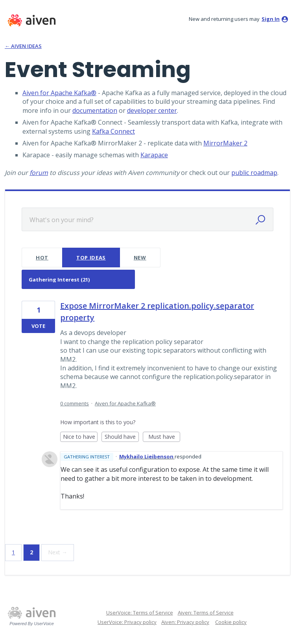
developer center (152, 110)
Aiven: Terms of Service (206, 613)
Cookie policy (231, 622)
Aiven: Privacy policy (185, 622)
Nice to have (80, 437)
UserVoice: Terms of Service (140, 613)
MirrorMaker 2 (225, 143)
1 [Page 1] (13, 552)
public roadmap (254, 173)
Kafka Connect (113, 131)
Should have (122, 437)
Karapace (154, 155)
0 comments (75, 403)
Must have (164, 437)
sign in (271, 19)
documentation (95, 110)
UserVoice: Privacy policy (127, 622)
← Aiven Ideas (23, 46)
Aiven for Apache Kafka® (59, 93)
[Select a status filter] (79, 280)
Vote (38, 326)
